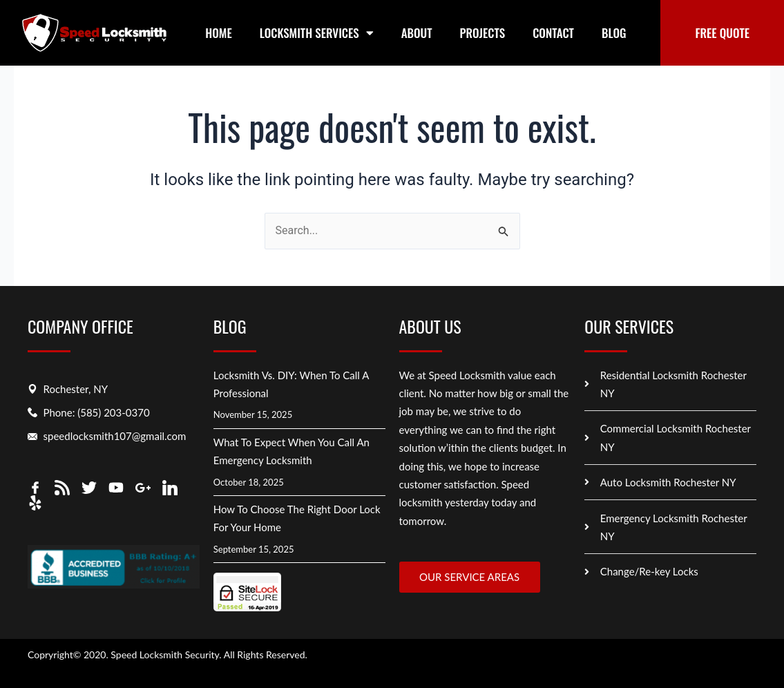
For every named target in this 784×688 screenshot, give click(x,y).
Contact (553, 33)
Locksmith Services (317, 33)
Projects (483, 33)
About (417, 33)
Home (218, 33)
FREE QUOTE (722, 33)
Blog (614, 33)
